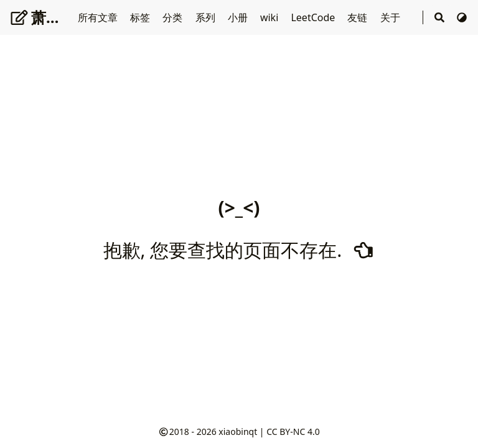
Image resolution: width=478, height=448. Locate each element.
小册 (239, 17)
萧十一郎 (50, 17)
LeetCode (314, 17)
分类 (174, 17)
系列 (207, 17)
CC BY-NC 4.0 (293, 432)
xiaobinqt (238, 432)
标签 (141, 17)
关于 (391, 17)
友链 (358, 17)
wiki (271, 17)
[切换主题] (462, 17)
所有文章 (99, 17)
